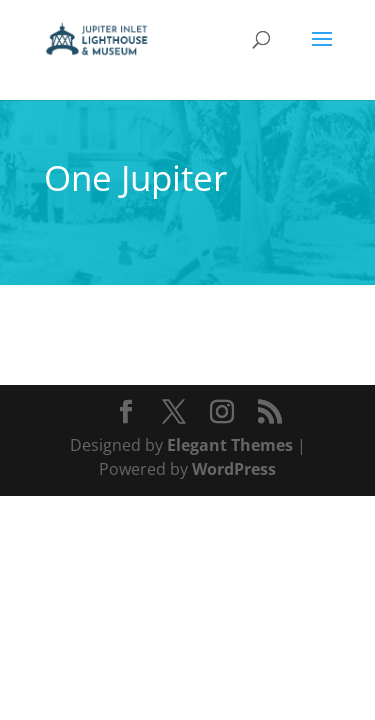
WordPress (234, 469)
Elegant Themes (230, 445)
